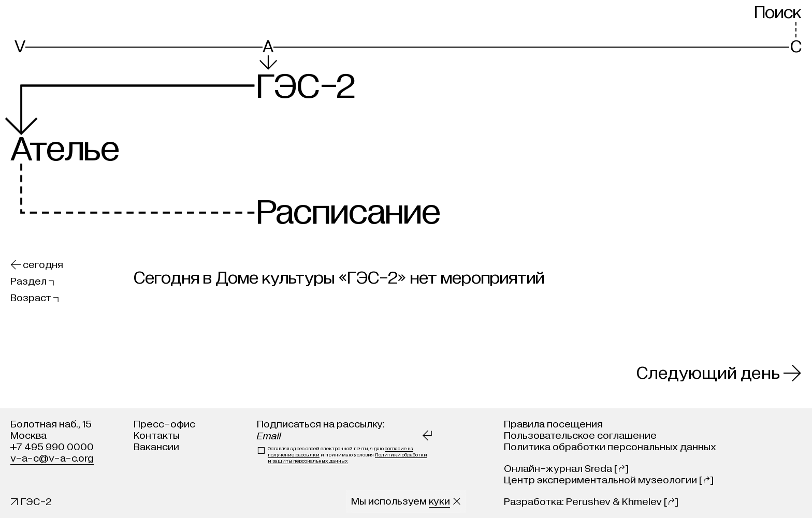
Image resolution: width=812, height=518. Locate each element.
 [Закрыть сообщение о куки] (457, 501)
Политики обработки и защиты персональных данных (347, 458)
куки (439, 501)
